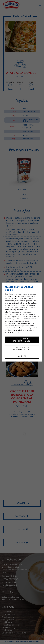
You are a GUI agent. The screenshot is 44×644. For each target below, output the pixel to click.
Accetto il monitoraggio (22, 340)
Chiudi (22, 356)
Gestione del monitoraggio (22, 349)
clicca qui (16, 332)
